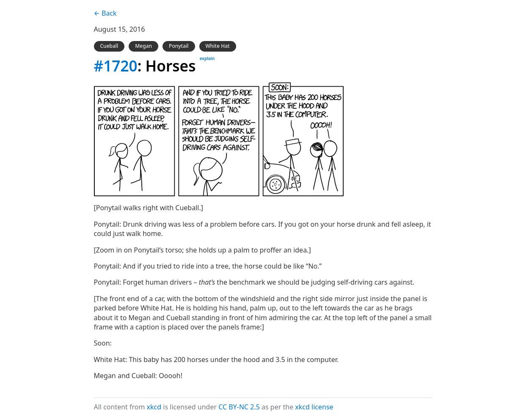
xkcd (154, 407)
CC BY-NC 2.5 (239, 407)
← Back (105, 13)
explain (207, 58)
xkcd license (314, 407)
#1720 (116, 66)
